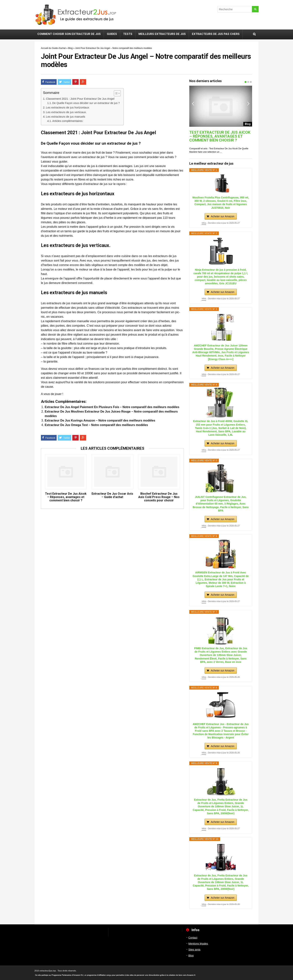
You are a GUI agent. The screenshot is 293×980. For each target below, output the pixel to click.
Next (248, 103)
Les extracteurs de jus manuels (66, 117)
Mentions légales (198, 944)
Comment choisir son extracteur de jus (69, 34)
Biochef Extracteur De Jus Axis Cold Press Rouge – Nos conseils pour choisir (159, 497)
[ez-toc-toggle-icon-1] (115, 93)
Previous (193, 103)
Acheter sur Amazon (223, 216)
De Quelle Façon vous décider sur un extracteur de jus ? (86, 103)
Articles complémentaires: (68, 121)
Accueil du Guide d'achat (53, 48)
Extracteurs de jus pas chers (216, 34)
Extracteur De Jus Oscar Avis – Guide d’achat (112, 495)
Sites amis (194, 950)
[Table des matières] (117, 93)
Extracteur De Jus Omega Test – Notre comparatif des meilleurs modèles (96, 425)
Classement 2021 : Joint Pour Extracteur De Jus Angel (80, 99)
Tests (128, 34)
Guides (112, 34)
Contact (193, 938)
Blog (70, 48)
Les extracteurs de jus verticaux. (66, 112)
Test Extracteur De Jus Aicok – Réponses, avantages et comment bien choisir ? (66, 497)
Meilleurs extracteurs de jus (162, 34)
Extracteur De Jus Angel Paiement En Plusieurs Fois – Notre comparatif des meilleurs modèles (112, 407)
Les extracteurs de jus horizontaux (68, 107)
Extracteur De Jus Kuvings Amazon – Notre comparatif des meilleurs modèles (100, 420)
